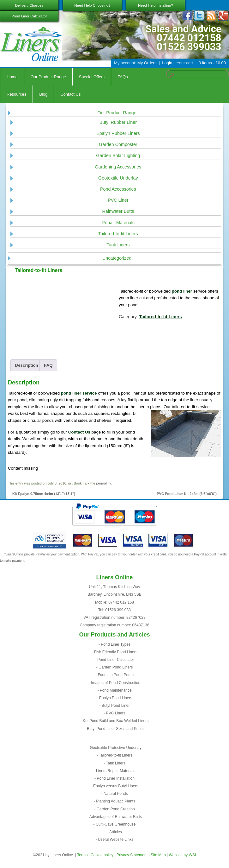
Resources (16, 94)
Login (167, 63)
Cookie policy (102, 855)
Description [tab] (27, 365)
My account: (125, 63)
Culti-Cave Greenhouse (116, 824)
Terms (82, 855)
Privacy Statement (132, 855)
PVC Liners (116, 713)
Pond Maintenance (116, 690)
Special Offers (92, 77)
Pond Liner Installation (116, 778)
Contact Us (70, 94)
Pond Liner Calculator (29, 16)
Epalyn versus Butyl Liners (116, 786)
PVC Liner (118, 200)
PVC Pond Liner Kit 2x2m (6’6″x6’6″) (189, 494)
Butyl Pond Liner (116, 706)
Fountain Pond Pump (116, 675)
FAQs (123, 77)
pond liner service (79, 393)
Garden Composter (118, 144)
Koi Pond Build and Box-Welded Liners (116, 721)
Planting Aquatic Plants (116, 801)
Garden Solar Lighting (118, 155)
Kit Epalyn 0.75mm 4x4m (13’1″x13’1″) (42, 494)
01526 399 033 (118, 610)
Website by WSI (183, 855)
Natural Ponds (116, 794)
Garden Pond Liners (116, 667)
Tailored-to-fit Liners (118, 234)
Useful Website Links (116, 839)
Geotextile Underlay (118, 178)
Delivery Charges (29, 5)
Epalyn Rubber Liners (118, 133)
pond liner (182, 291)
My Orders (147, 63)
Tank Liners (118, 245)
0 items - (212, 63)
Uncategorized (117, 258)
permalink (104, 483)
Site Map (158, 855)
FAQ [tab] (48, 365)
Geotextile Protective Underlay (116, 748)
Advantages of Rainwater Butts (116, 817)
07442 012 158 (121, 602)
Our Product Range (48, 77)
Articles (116, 832)
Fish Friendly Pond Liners (116, 652)
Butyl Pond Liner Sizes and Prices (116, 729)
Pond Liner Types (116, 644)
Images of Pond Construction (116, 683)
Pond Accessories (118, 189)
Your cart (185, 63)
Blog (43, 94)
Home (12, 77)
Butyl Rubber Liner (118, 122)
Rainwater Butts (118, 211)
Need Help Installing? (156, 5)
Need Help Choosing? (92, 5)
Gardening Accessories (118, 167)
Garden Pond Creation (116, 809)
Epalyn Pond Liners (116, 698)
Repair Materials (118, 223)
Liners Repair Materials (116, 771)
